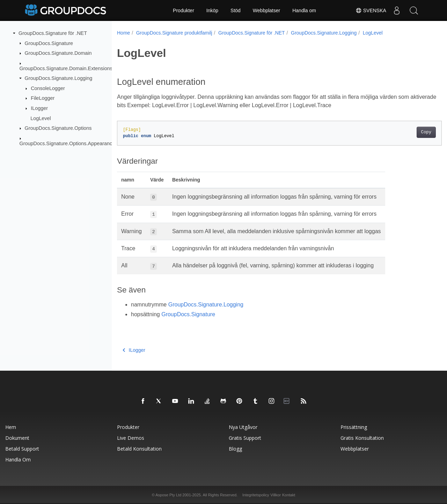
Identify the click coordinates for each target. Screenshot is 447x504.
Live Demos (131, 438)
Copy (404, 132)
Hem (11, 427)
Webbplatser (266, 10)
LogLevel (41, 118)
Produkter (184, 10)
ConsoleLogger (48, 88)
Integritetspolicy (256, 495)
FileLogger (43, 98)
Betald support (22, 449)
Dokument (17, 438)
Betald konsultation (139, 449)
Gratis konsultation (362, 438)
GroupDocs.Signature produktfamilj (174, 33)
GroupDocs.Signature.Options (58, 128)
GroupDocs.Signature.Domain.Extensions (66, 68)
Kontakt (289, 495)
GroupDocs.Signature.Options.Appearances (69, 143)
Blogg (235, 449)
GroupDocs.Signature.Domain (58, 53)
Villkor (276, 495)
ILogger (39, 108)
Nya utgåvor (243, 427)
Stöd (236, 10)
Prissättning (354, 427)
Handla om (304, 10)
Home (123, 33)
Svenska (371, 10)
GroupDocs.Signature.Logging (59, 78)
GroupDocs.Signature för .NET (53, 33)
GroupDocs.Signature (49, 43)
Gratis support (245, 438)
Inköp (212, 10)
